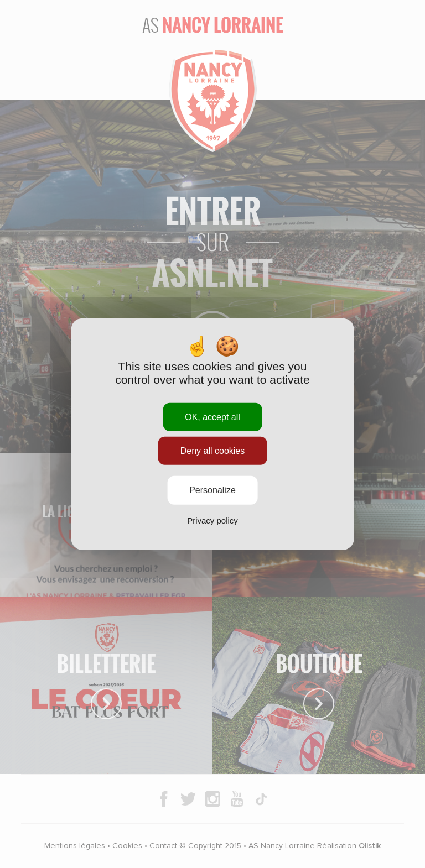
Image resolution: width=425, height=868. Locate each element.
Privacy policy (212, 520)
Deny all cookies (213, 451)
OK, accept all (212, 417)
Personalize (212, 490)
